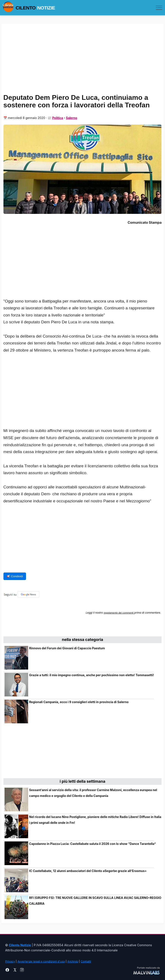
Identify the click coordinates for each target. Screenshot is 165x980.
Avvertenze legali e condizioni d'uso (41, 961)
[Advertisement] (83, 395)
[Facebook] (7, 971)
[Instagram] (22, 971)
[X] (15, 971)
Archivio (73, 961)
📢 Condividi (15, 576)
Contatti (86, 961)
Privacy (10, 961)
